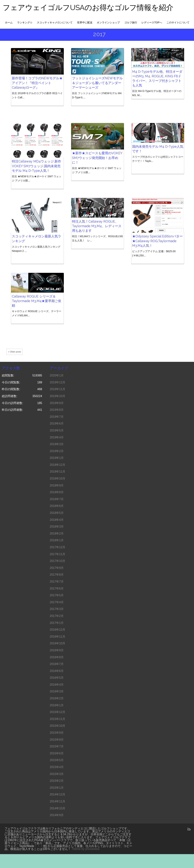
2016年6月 (57, 671)
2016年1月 (57, 705)
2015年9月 (57, 733)
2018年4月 (57, 520)
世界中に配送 (85, 22)
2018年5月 (57, 513)
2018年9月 (57, 485)
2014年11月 (58, 801)
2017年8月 (57, 575)
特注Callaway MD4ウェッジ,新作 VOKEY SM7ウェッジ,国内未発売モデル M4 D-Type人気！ (36, 166)
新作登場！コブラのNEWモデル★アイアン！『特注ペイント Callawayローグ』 (37, 83)
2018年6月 (57, 506)
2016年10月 (58, 643)
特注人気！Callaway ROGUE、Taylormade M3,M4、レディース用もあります (97, 226)
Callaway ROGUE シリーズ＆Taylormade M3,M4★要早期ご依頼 (37, 301)
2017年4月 (57, 602)
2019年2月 (57, 451)
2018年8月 (57, 492)
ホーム (9, 22)
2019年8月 (57, 410)
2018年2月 (57, 534)
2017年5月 (57, 595)
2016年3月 (57, 691)
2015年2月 (57, 781)
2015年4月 (57, 767)
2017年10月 (58, 561)
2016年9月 (57, 650)
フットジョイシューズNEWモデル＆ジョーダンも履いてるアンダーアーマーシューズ (97, 83)
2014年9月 (57, 815)
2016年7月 (57, 664)
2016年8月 (57, 657)
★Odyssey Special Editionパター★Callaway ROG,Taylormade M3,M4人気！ (157, 241)
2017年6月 (57, 589)
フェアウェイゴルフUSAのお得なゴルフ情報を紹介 (88, 7)
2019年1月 (57, 458)
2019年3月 (57, 444)
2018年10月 (58, 478)
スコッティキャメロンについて (55, 22)
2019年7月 (57, 417)
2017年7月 (57, 582)
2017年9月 (57, 568)
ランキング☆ (25, 22)
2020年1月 (57, 375)
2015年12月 (58, 712)
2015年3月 (57, 774)
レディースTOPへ (152, 22)
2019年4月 (57, 437)
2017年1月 (57, 623)
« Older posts (14, 352)
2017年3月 (57, 609)
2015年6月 (57, 753)
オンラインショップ (108, 22)
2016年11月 (58, 637)
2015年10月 (58, 726)
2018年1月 (57, 540)
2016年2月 (57, 698)
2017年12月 (58, 547)
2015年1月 (57, 788)
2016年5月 (57, 678)
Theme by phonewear (86, 849)
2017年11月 (58, 554)
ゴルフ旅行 (131, 22)
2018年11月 (58, 472)
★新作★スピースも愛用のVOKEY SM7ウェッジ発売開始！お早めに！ (97, 158)
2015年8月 (57, 740)
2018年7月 (57, 499)
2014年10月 (58, 808)
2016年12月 (58, 630)
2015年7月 (57, 746)
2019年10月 (58, 396)
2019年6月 (57, 423)
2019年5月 (57, 430)
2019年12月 (58, 382)
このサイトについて (178, 22)
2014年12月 (58, 794)
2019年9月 (57, 403)
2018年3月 (57, 527)
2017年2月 (57, 616)
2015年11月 (58, 719)
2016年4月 (57, 685)
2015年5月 (57, 760)
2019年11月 (58, 389)
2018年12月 (58, 465)
